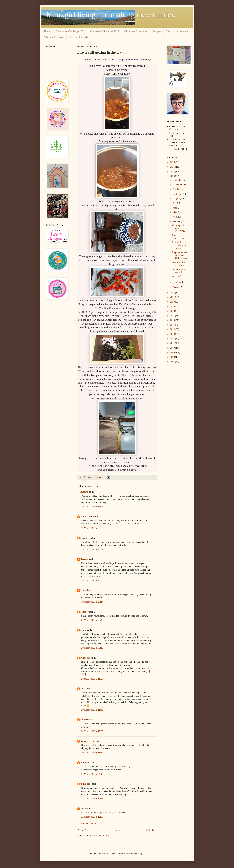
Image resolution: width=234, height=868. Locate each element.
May (175, 212)
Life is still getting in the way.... (179, 245)
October (177, 189)
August (176, 199)
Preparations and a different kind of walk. (180, 255)
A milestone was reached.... (180, 271)
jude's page (86, 784)
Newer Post (83, 830)
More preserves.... (179, 237)
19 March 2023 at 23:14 (92, 602)
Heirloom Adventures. (178, 31)
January (177, 287)
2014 (173, 329)
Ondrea (84, 720)
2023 (173, 176)
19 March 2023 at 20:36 (92, 528)
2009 (173, 352)
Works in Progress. (54, 37)
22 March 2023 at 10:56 (92, 799)
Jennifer (84, 612)
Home (47, 31)
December (178, 180)
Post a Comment (89, 824)
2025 (173, 167)
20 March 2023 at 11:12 (92, 710)
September (178, 194)
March (176, 221)
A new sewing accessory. (179, 264)
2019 (173, 306)
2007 (173, 362)
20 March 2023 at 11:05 (92, 679)
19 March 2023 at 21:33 (92, 580)
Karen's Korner (88, 741)
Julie (83, 689)
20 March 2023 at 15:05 (92, 731)
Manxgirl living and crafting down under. (111, 15)
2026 (173, 162)
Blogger (142, 853)
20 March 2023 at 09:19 (92, 648)
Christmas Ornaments (136, 31)
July (175, 203)
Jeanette (84, 538)
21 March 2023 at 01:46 (92, 774)
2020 (173, 302)
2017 (173, 316)
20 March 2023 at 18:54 (92, 753)
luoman (122, 853)
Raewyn (84, 559)
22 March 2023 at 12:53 (92, 817)
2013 (173, 334)
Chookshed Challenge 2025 (105, 31)
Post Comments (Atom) (101, 836)
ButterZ (84, 492)
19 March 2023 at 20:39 (92, 550)
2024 (173, 172)
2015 (173, 325)
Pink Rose (85, 658)
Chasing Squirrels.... (80, 37)
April (175, 217)
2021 (173, 297)
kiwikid (84, 590)
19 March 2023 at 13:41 (92, 507)
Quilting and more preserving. (179, 228)
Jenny (83, 630)
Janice (84, 809)
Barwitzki (85, 763)
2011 (173, 343)
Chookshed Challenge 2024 (70, 31)
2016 (173, 320)
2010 (173, 348)
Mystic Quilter (88, 517)
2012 (173, 339)
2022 (173, 293)
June (175, 208)
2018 (173, 311)
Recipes (157, 31)
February (177, 282)
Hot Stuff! (177, 277)
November (178, 185)
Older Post (151, 830)
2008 (173, 357)
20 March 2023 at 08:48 (92, 620)
